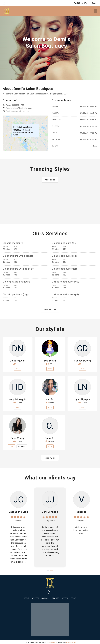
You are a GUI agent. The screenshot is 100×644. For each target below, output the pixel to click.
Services (35, 597)
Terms (73, 597)
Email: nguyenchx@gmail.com (18, 110)
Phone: (15, 103)
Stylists (56, 597)
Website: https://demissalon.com (19, 106)
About (27, 597)
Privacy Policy (52, 641)
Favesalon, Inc (71, 641)
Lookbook (45, 597)
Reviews (65, 597)
